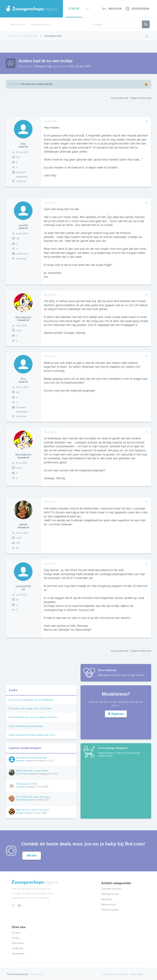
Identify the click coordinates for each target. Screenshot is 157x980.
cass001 (23, 225)
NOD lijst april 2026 (26, 784)
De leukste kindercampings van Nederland (31, 700)
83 (17, 548)
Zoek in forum (18, 24)
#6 (147, 502)
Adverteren (18, 954)
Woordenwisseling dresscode (31, 758)
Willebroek (21, 181)
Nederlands (137, 974)
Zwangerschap (43, 66)
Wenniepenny (23, 317)
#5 (147, 432)
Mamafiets (21, 800)
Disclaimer (18, 943)
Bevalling (106, 899)
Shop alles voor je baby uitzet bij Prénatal (30, 709)
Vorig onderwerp (120, 98)
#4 (147, 356)
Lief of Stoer (22, 774)
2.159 (19, 538)
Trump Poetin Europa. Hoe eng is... (34, 797)
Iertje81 (20, 813)
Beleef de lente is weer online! (32, 771)
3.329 (19, 331)
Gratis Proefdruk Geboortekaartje (26, 726)
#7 (147, 564)
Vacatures (17, 948)
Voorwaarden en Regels (115, 974)
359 (18, 239)
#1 (147, 121)
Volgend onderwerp (141, 98)
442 (18, 157)
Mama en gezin (110, 910)
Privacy (16, 938)
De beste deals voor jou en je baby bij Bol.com (33, 717)
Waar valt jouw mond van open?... (33, 810)
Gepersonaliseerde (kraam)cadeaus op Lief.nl (32, 735)
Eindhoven (21, 259)
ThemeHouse (35, 974)
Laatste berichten (40, 24)
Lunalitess (21, 787)
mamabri (21, 761)
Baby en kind (109, 904)
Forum (74, 9)
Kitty (72, 66)
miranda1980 (23, 586)
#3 (147, 295)
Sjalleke (23, 524)
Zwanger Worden (111, 889)
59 (17, 600)
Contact (16, 933)
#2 (147, 203)
